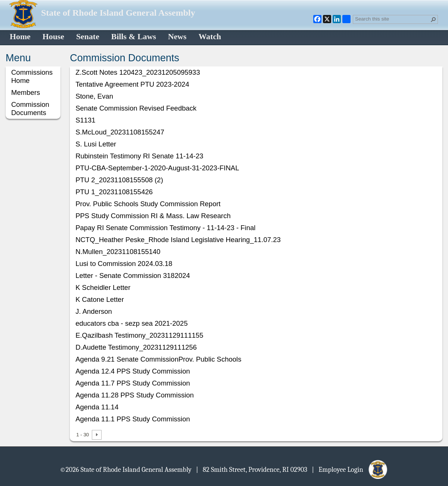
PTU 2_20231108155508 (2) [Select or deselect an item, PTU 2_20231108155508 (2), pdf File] (119, 180)
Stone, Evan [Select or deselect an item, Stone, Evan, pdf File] (94, 96)
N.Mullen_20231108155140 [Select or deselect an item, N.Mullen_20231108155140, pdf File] (118, 252)
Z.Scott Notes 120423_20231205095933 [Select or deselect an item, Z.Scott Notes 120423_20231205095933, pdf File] (138, 72)
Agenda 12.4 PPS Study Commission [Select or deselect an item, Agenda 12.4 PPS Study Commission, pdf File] (133, 371)
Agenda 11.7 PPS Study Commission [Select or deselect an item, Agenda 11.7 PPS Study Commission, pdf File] (133, 383)
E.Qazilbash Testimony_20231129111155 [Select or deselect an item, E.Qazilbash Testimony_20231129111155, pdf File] (139, 335)
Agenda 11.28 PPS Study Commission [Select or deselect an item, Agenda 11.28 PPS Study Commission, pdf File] (135, 395)
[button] (433, 19)
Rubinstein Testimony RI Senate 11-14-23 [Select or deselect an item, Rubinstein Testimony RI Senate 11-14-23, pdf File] (139, 156)
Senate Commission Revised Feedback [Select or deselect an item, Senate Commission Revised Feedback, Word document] (136, 108)
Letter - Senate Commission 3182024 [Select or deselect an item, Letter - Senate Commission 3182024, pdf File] (133, 275)
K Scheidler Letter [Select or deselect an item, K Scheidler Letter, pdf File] (103, 287)
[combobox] (392, 19)
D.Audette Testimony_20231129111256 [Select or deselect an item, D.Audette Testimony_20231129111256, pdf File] (136, 347)
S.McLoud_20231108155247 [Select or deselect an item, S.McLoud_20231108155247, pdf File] (120, 132)
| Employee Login (350, 469)
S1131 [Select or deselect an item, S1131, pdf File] (85, 120)
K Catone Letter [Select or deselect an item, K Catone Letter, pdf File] (100, 299)
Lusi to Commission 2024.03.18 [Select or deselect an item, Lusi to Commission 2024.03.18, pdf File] (124, 264)
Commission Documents (30, 109)
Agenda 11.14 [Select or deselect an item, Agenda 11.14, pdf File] (97, 407)
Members (26, 92)
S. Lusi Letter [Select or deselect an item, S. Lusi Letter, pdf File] (96, 144)
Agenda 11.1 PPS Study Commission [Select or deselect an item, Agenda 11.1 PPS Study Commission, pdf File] (133, 419)
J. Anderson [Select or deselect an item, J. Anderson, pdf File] (94, 311)
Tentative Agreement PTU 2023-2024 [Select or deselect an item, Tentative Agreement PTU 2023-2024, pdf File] (132, 84)
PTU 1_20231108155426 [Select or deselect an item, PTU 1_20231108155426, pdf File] (114, 192)
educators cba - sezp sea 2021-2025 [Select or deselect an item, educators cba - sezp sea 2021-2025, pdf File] (132, 323)
